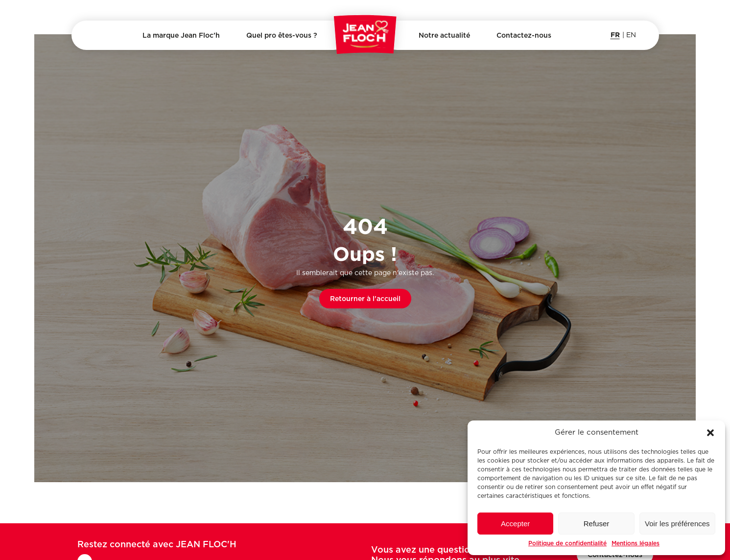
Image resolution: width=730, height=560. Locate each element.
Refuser (597, 524)
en (631, 35)
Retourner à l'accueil (365, 299)
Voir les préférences (677, 524)
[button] (710, 433)
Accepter (515, 524)
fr (615, 35)
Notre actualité (444, 35)
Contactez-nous (524, 35)
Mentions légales (636, 543)
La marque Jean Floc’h (181, 35)
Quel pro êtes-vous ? (282, 35)
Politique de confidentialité (567, 543)
